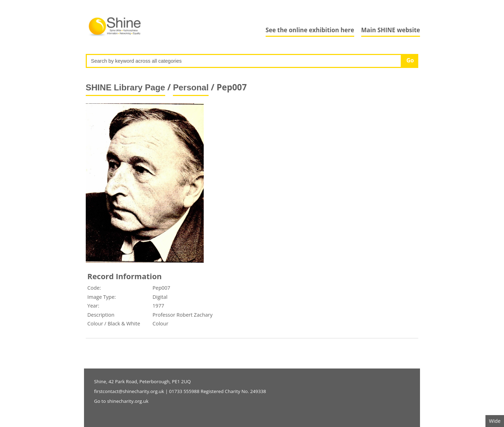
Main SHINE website (391, 30)
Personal (191, 87)
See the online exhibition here (310, 30)
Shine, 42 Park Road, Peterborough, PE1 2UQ (142, 381)
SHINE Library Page (125, 87)
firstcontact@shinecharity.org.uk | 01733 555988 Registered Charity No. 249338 (180, 391)
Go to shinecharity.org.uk (121, 401)
